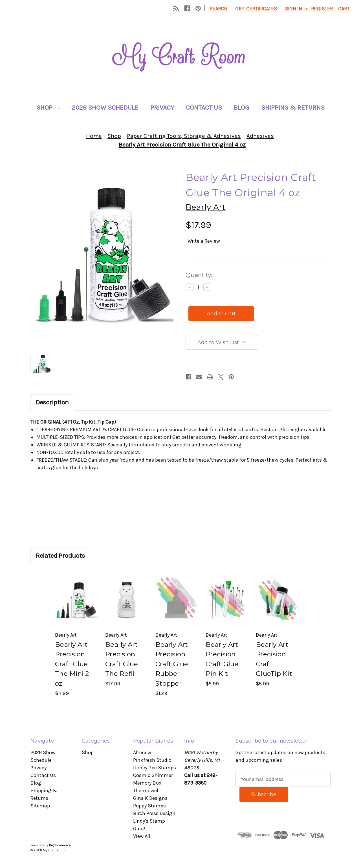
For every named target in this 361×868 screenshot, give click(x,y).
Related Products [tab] (60, 556)
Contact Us (204, 108)
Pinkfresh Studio (152, 760)
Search (218, 9)
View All (142, 836)
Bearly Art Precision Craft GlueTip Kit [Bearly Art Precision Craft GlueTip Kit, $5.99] (274, 659)
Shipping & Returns (293, 108)
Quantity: (199, 275)
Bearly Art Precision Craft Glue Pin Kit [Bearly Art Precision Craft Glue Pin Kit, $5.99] (222, 659)
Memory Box (147, 783)
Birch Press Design (154, 813)
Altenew (142, 752)
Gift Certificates (256, 9)
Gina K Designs (150, 798)
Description (52, 402)
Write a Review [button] (204, 241)
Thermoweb (146, 790)
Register (322, 9)
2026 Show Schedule (105, 108)
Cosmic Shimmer (153, 775)
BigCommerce (60, 845)
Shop (48, 108)
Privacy (162, 108)
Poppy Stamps (149, 806)
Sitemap (40, 806)
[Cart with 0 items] (344, 9)
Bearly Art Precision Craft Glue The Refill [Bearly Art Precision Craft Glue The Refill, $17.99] (122, 659)
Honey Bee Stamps (155, 768)
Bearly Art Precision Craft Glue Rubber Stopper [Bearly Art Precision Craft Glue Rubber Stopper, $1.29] (172, 664)
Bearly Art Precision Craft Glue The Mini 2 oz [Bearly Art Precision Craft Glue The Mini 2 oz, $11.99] (72, 664)
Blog (242, 108)
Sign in (293, 9)
